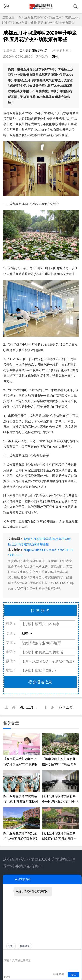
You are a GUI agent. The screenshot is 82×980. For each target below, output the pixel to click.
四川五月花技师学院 (33, 17)
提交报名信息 (40, 682)
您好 (11, 946)
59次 (56, 56)
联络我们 (25, 946)
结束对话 (59, 974)
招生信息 (55, 17)
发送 (73, 975)
